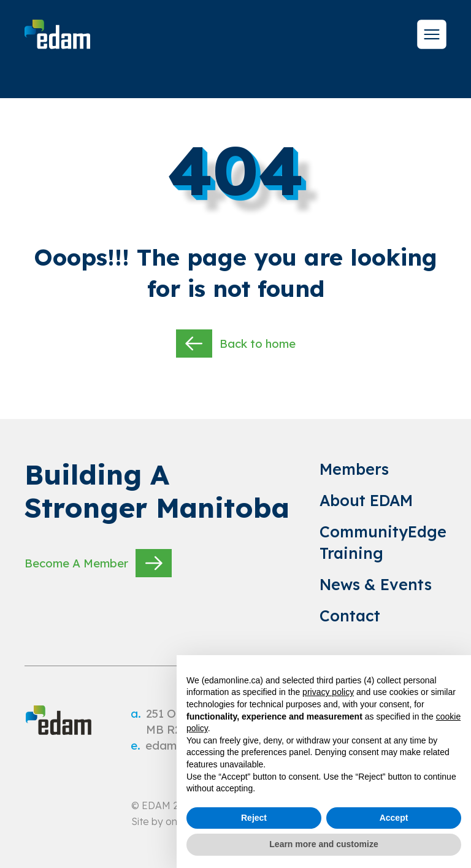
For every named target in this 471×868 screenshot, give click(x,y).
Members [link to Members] (354, 469)
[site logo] (57, 34)
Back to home (236, 344)
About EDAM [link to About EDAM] (366, 500)
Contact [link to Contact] (350, 616)
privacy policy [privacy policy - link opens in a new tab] (328, 692)
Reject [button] (254, 818)
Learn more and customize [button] (324, 844)
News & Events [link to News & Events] (376, 584)
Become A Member (98, 563)
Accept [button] (394, 818)
